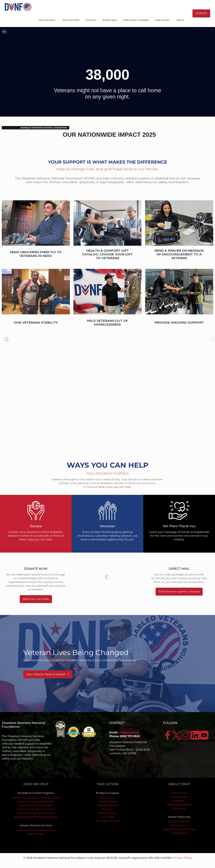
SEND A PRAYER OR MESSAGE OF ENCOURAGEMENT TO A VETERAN (179, 254)
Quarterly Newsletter (179, 805)
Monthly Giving (107, 802)
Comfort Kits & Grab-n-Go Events (36, 809)
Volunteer (107, 809)
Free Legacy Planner (107, 821)
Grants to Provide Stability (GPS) (36, 802)
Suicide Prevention (179, 822)
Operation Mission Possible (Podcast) (36, 817)
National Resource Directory (179, 829)
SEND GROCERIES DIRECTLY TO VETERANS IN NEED (36, 254)
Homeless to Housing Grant (36, 805)
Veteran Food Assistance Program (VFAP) (36, 798)
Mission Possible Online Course (36, 813)
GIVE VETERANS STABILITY (36, 322)
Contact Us (179, 809)
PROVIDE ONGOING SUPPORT (179, 322)
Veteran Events (36, 834)
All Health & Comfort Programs (36, 793)
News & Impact (179, 797)
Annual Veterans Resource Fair (36, 830)
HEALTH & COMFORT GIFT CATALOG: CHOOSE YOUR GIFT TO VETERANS (107, 254)
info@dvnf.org (129, 732)
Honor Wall (107, 817)
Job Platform (179, 833)
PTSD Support (179, 825)
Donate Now (107, 798)
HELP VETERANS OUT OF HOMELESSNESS (107, 323)
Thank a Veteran (107, 813)
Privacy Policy (183, 858)
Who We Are (179, 793)
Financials (179, 801)
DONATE (201, 13)
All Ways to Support (107, 793)
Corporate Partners (107, 805)
